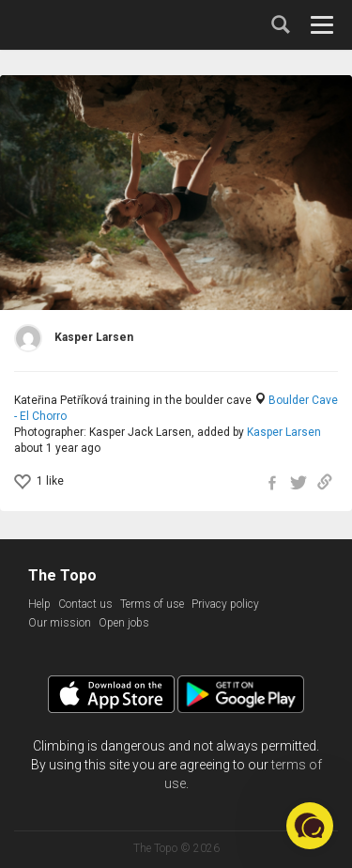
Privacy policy (225, 604)
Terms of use (152, 604)
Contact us (85, 604)
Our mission (60, 623)
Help (39, 604)
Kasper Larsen (284, 432)
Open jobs (124, 623)
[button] (310, 826)
